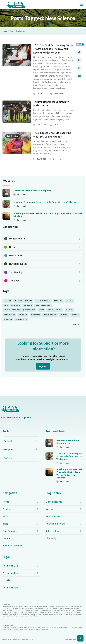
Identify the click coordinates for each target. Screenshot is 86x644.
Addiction (7, 301)
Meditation (8, 319)
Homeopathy (35, 315)
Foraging (69, 310)
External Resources (55, 310)
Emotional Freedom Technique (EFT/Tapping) (19, 310)
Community (28, 305)
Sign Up (43, 366)
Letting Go (64, 315)
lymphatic (75, 315)
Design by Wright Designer (74, 640)
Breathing (58, 301)
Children (69, 301)
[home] (16, 5)
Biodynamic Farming (43, 301)
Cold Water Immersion (12, 305)
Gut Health (23, 315)
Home (5, 31)
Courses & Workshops (43, 305)
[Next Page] (78, 324)
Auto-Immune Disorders (23, 301)
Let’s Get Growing (50, 315)
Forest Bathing (9, 315)
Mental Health (21, 319)
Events (41, 310)
